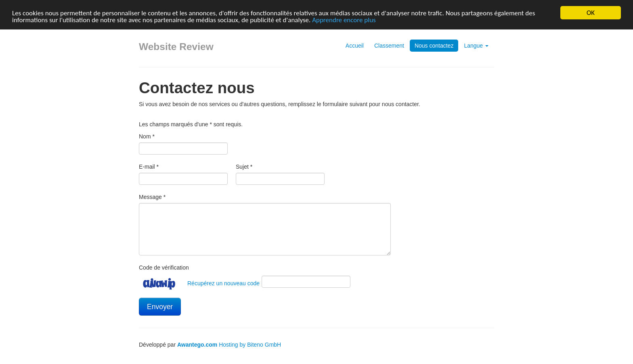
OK (591, 13)
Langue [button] (476, 46)
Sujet (244, 167)
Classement (389, 46)
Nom (147, 136)
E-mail (149, 167)
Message (152, 197)
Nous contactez (434, 46)
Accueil (355, 46)
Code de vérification (164, 268)
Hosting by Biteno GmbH (250, 345)
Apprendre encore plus (344, 20)
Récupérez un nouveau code (223, 283)
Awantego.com (197, 345)
